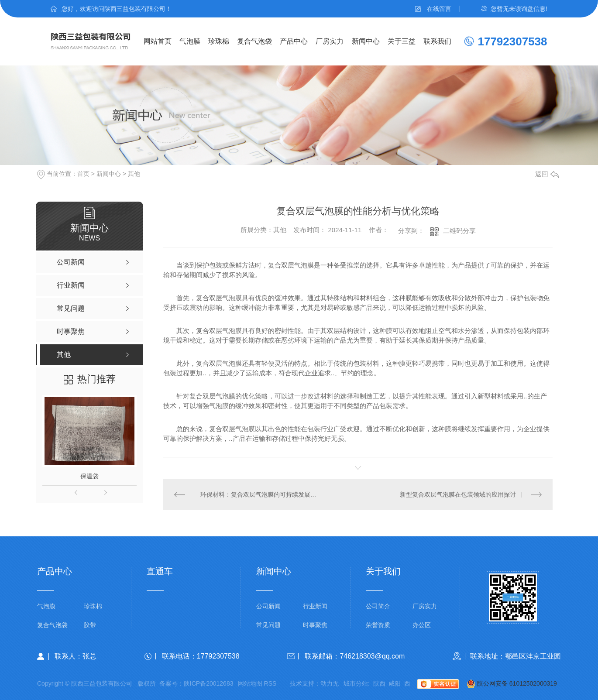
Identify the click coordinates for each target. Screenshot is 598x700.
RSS (270, 683)
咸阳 (395, 683)
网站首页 (158, 41)
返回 (547, 174)
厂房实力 (330, 41)
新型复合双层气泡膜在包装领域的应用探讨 (458, 494)
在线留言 (439, 9)
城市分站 (356, 683)
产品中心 (294, 41)
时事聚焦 (315, 625)
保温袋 (89, 476)
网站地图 (250, 683)
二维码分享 (459, 231)
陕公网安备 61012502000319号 (508, 684)
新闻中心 (366, 41)
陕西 (379, 683)
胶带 (90, 625)
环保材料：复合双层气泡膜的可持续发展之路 (261, 494)
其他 (134, 174)
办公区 (422, 625)
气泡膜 (190, 41)
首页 (83, 174)
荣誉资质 (378, 625)
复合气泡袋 (254, 41)
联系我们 (437, 41)
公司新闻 (268, 606)
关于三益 (402, 41)
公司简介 (378, 606)
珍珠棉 (219, 41)
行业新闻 (315, 606)
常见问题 (268, 625)
